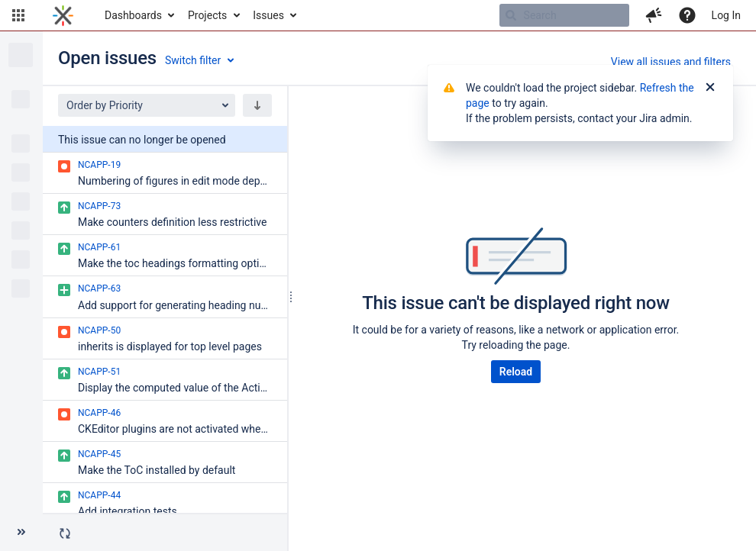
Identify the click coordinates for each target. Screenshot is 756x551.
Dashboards (133, 15)
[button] (18, 15)
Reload (516, 372)
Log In (726, 15)
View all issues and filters (671, 62)
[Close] (710, 88)
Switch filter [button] (193, 60)
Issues (268, 15)
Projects (207, 15)
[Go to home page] (63, 15)
